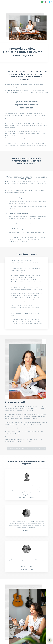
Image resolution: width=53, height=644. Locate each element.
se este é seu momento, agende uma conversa (26, 449)
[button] (50, 640)
